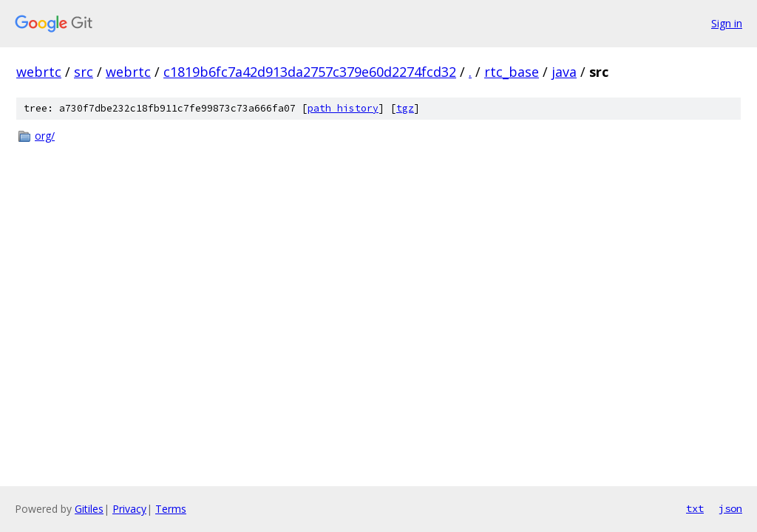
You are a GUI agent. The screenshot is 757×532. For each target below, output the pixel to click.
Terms (171, 509)
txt (695, 508)
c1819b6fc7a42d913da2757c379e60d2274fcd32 (310, 72)
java (564, 72)
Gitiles (89, 509)
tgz (405, 108)
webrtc (39, 72)
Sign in (727, 23)
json (730, 508)
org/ (45, 136)
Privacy (129, 509)
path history (343, 108)
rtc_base (512, 72)
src (84, 72)
